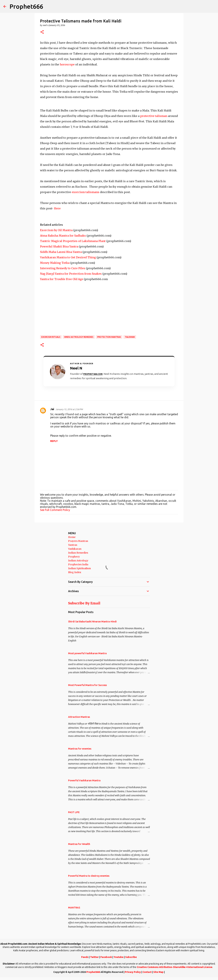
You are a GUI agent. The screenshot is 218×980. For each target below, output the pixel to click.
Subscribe (131, 957)
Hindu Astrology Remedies (79, 337)
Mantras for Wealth (79, 844)
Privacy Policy (133, 972)
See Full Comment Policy (55, 510)
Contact (147, 972)
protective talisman (154, 116)
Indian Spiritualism (79, 568)
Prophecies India (78, 564)
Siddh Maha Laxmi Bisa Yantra (61, 252)
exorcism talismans (85, 192)
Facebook (106, 957)
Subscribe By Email (84, 603)
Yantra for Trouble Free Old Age (62, 279)
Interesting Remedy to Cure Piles (63, 268)
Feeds (85, 957)
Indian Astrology (78, 561)
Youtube (119, 957)
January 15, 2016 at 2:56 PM (69, 409)
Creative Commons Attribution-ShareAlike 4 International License (175, 967)
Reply (54, 441)
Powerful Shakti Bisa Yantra (59, 246)
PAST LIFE (74, 812)
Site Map (158, 972)
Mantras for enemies (80, 749)
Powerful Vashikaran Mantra (84, 780)
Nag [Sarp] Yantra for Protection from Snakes (71, 274)
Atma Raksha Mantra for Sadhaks (63, 236)
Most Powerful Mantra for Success (87, 685)
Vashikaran (75, 549)
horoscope (68, 64)
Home (72, 537)
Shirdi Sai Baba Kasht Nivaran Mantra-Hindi (92, 622)
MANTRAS (74, 908)
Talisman (130, 337)
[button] (42, 32)
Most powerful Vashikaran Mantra (87, 653)
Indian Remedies (78, 553)
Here (57, 208)
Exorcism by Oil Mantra (56, 230)
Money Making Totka (55, 263)
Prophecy (74, 557)
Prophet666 (26, 6)
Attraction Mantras (79, 717)
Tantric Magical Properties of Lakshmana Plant (73, 241)
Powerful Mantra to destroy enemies (89, 876)
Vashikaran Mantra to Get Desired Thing (68, 257)
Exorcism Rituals (51, 337)
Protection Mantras (109, 337)
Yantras (73, 545)
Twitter (94, 957)
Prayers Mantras (78, 541)
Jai (52, 409)
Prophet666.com (93, 374)
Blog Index (75, 572)
